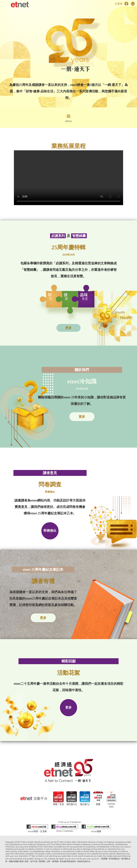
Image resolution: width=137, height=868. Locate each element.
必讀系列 (58, 236)
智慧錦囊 (79, 236)
